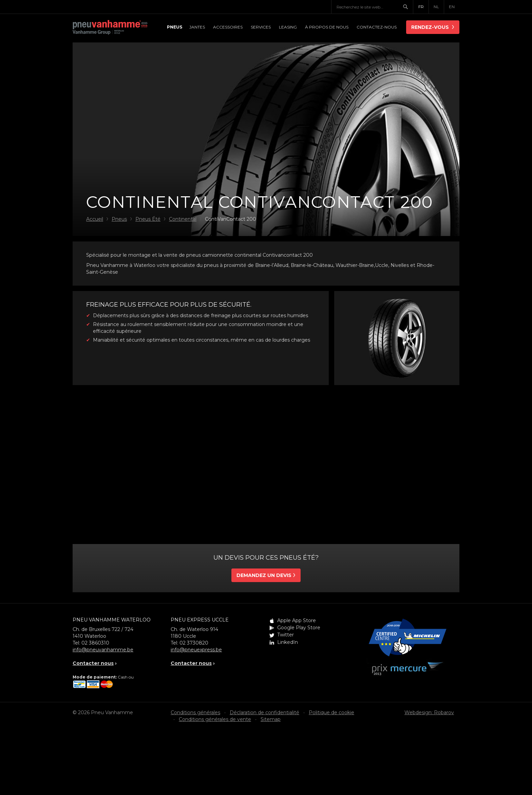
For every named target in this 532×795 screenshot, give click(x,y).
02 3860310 (95, 643)
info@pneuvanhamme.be (103, 650)
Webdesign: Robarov (429, 712)
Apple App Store (297, 620)
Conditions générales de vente (215, 719)
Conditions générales (195, 712)
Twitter (286, 635)
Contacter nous (93, 663)
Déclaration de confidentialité (264, 712)
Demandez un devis (264, 575)
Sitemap (271, 719)
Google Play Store (299, 628)
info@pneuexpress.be (196, 650)
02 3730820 (194, 643)
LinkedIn (288, 642)
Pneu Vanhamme (110, 28)
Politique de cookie (331, 712)
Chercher (408, 7)
